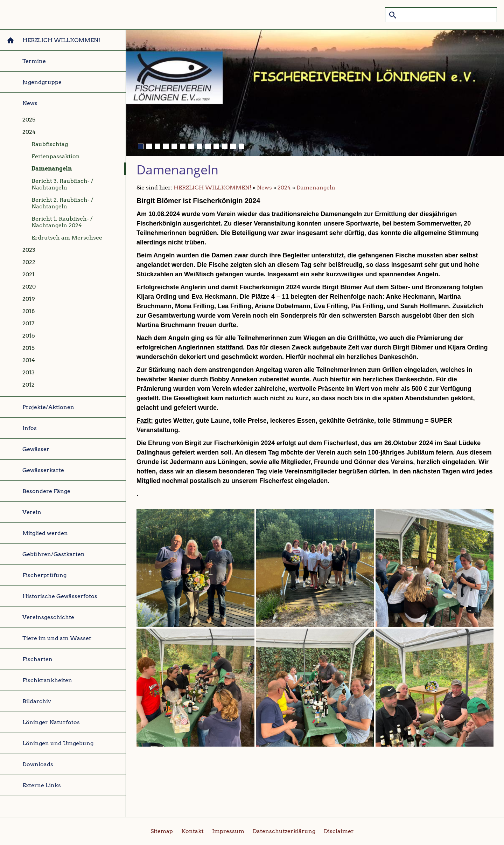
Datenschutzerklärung (284, 831)
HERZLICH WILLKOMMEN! (212, 188)
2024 (284, 188)
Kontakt (192, 831)
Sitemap (162, 831)
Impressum (228, 831)
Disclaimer (339, 831)
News (264, 188)
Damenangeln (316, 188)
